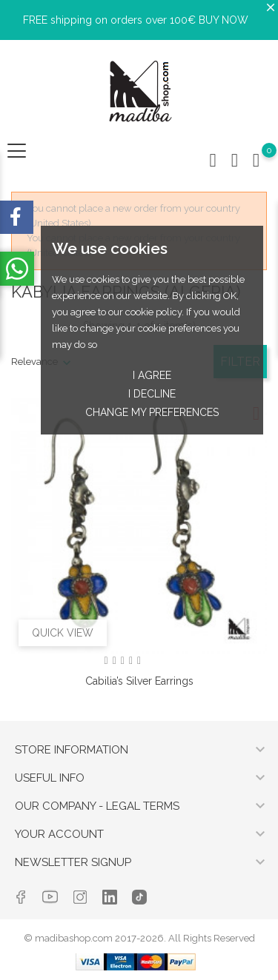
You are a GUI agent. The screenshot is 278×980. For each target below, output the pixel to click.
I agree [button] (152, 375)
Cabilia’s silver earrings (139, 681)
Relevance (34, 362)
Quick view (63, 633)
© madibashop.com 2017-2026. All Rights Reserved (139, 938)
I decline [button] (152, 394)
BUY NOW (224, 20)
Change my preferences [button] (152, 412)
